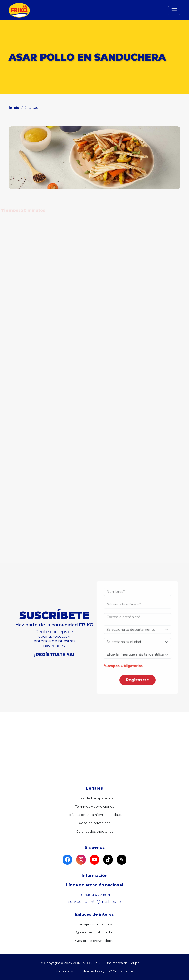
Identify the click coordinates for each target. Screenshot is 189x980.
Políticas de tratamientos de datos (95, 815)
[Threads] (122, 860)
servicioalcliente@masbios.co (95, 902)
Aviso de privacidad (95, 823)
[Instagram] (81, 860)
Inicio (15, 108)
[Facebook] (67, 860)
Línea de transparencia (95, 798)
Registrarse (137, 672)
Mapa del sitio (67, 971)
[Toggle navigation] (174, 10)
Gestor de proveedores (95, 941)
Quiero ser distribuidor (94, 932)
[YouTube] (94, 860)
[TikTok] (108, 860)
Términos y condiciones (95, 806)
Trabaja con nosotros (95, 924)
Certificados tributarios (95, 831)
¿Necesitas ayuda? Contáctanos (108, 971)
